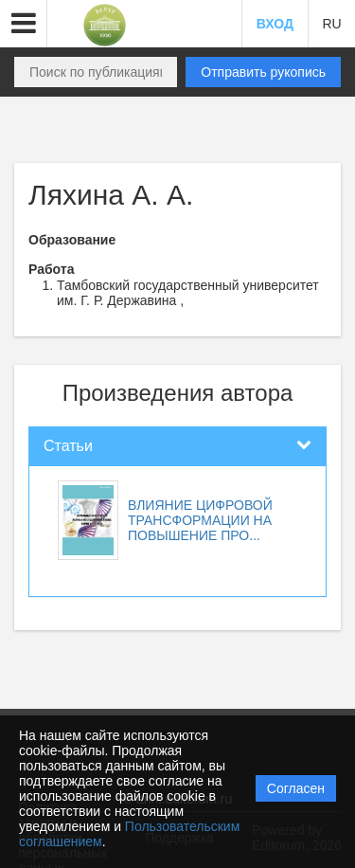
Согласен (296, 788)
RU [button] (331, 24)
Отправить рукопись (263, 72)
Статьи (68, 446)
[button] (24, 24)
